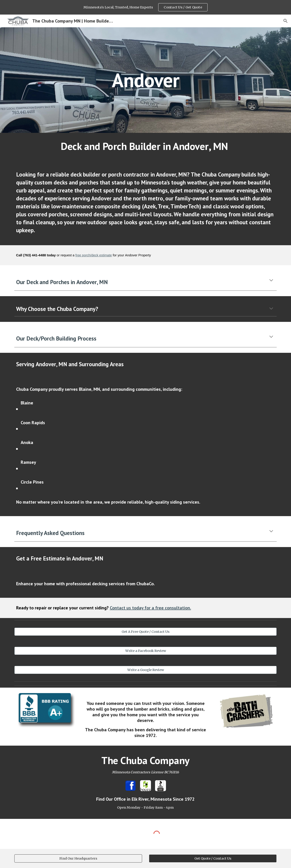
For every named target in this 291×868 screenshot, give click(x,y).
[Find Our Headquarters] (78, 858)
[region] (145, 7)
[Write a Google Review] (145, 670)
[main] (145, 80)
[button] (286, 21)
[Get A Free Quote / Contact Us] (145, 632)
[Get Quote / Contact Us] (213, 858)
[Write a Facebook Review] (145, 651)
